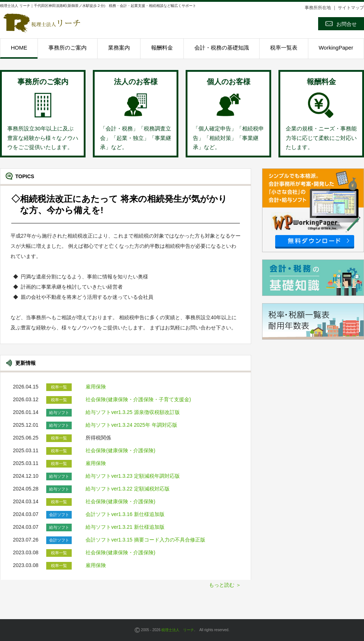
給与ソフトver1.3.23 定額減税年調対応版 (133, 476)
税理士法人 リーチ (178, 630)
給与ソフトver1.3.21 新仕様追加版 (126, 527)
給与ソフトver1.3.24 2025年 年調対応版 (132, 425)
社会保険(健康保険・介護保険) (120, 450)
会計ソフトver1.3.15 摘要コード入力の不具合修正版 (145, 540)
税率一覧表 (284, 48)
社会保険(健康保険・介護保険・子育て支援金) (138, 399)
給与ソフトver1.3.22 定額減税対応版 (128, 489)
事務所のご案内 (68, 48)
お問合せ (341, 24)
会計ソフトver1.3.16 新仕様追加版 (125, 514)
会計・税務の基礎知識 (222, 48)
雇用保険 (96, 387)
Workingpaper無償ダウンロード (313, 210)
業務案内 (119, 48)
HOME (19, 48)
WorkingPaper (336, 48)
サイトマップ (351, 8)
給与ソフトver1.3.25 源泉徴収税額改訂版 (133, 412)
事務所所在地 (318, 8)
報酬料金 (162, 48)
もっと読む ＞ (225, 585)
